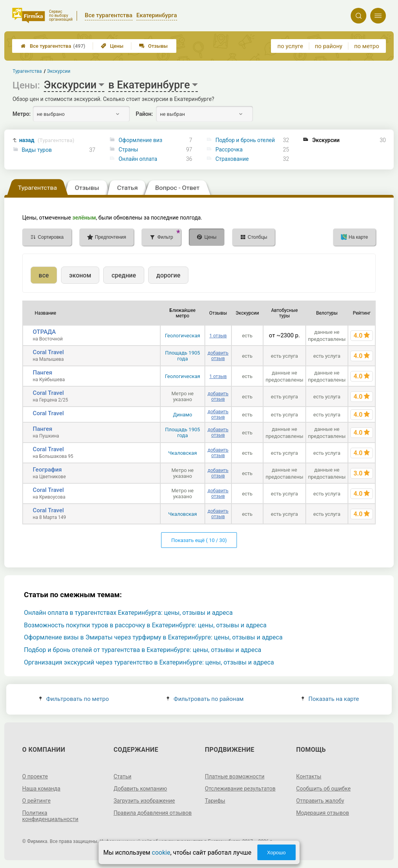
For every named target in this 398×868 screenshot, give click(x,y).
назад (47, 140)
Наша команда (41, 789)
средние (124, 275)
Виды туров (37, 150)
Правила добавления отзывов (152, 813)
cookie (161, 853)
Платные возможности (235, 776)
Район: (144, 114)
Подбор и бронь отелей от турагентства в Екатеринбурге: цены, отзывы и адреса (143, 650)
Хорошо (276, 853)
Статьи (122, 776)
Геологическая (183, 336)
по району (328, 46)
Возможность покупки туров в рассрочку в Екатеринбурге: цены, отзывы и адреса (145, 625)
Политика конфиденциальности (50, 816)
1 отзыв (218, 336)
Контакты (309, 776)
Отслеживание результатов (240, 789)
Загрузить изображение (144, 801)
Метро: (22, 114)
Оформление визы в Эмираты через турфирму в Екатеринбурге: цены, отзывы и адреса (153, 637)
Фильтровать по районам (205, 699)
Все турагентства (53, 46)
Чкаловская (182, 453)
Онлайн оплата (138, 159)
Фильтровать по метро (74, 699)
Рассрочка (229, 149)
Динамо (182, 415)
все (44, 275)
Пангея (43, 373)
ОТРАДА (44, 332)
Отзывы (153, 46)
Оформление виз (140, 140)
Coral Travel (48, 352)
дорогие (168, 275)
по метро (367, 46)
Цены (112, 46)
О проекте (35, 776)
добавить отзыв (218, 356)
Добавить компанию (140, 789)
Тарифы (215, 801)
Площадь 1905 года (182, 356)
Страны (128, 149)
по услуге (290, 46)
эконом (80, 275)
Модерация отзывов (323, 813)
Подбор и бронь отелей (245, 140)
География (47, 470)
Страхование (232, 159)
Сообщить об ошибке (324, 789)
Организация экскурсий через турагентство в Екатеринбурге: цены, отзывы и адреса (149, 662)
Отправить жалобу (320, 801)
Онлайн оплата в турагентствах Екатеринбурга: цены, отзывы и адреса (128, 613)
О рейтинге (37, 801)
